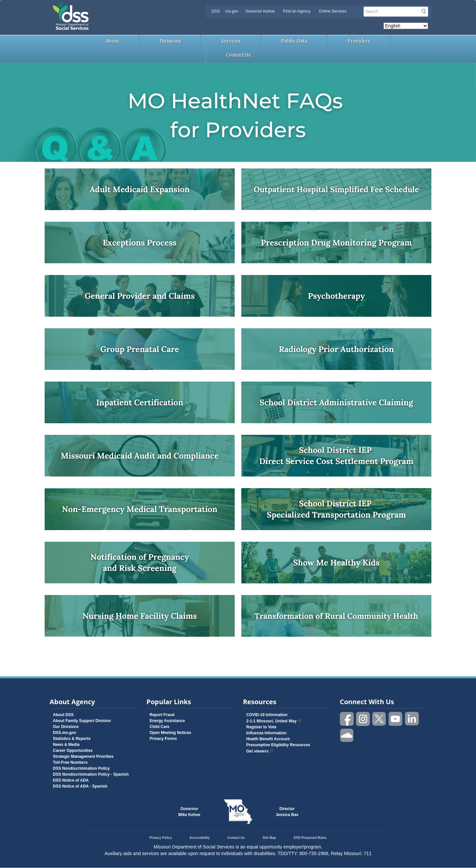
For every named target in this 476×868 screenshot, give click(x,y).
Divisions (170, 41)
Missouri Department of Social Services (117, 7)
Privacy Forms (163, 739)
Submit (423, 11)
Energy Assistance (167, 721)
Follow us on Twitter (379, 719)
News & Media (66, 745)
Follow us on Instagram (363, 719)
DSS (216, 11)
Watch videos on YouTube (396, 719)
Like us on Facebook (347, 719)
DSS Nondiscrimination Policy (81, 768)
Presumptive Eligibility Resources (278, 745)
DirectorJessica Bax (287, 812)
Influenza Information (266, 733)
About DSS (63, 715)
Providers (359, 41)
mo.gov (232, 11)
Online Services (333, 11)
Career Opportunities (73, 751)
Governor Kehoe (260, 11)
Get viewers (260, 751)
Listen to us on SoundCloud (347, 735)
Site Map (269, 838)
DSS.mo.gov (65, 733)
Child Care (160, 727)
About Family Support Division (82, 721)
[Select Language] (406, 26)
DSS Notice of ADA (71, 780)
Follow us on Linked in (412, 719)
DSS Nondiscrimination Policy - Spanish (91, 774)
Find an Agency (297, 11)
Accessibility (199, 838)
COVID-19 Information (267, 715)
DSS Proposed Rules (310, 838)
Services (231, 41)
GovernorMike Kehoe (189, 812)
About (112, 41)
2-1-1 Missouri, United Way (274, 721)
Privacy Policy (161, 838)
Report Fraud (162, 715)
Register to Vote (261, 727)
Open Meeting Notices (171, 733)
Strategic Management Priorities (83, 756)
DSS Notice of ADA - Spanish (80, 786)
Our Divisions (66, 727)
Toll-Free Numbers (70, 762)
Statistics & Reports (72, 739)
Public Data (294, 41)
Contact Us (238, 55)
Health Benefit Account (268, 739)
